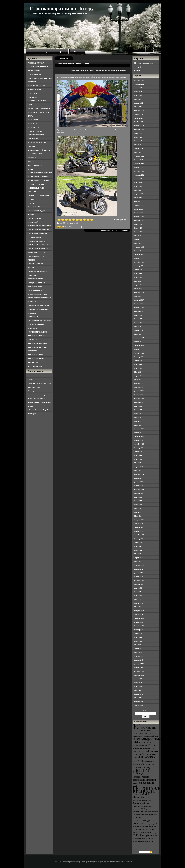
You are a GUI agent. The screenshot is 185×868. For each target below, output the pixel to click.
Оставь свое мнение (121, 230)
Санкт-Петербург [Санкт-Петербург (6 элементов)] (143, 795)
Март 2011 (138, 607)
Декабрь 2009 (139, 664)
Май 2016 (138, 372)
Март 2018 (138, 289)
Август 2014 (139, 452)
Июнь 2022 (138, 95)
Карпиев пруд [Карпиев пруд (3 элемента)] (137, 764)
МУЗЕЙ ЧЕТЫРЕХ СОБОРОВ (39, 180)
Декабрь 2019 (139, 209)
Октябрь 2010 (139, 626)
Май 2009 (138, 690)
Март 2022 (138, 107)
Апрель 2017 (139, 330)
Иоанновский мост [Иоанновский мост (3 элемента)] (150, 761)
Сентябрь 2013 (139, 493)
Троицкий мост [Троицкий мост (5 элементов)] (142, 803)
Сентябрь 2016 (139, 357)
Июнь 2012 (138, 550)
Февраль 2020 (139, 202)
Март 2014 (138, 471)
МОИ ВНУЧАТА (34, 158)
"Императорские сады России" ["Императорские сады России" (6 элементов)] (145, 729)
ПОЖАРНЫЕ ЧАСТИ (36, 279)
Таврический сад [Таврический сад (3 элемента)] (145, 801)
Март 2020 (138, 198)
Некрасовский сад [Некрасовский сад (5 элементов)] (143, 784)
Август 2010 (139, 633)
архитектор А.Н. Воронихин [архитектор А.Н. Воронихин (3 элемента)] (142, 809)
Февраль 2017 (139, 338)
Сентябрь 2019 (139, 220)
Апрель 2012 (139, 558)
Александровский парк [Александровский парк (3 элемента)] (150, 736)
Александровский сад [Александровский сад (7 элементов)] (147, 740)
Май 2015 (138, 417)
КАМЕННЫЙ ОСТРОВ (36, 135)
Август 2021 (139, 133)
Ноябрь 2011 (139, 577)
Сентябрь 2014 (139, 448)
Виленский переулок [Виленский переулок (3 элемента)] (140, 751)
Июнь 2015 (138, 414)
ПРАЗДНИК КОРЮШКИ (37, 283)
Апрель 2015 (139, 421)
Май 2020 (138, 190)
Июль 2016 (138, 364)
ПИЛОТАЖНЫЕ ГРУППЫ (38, 271)
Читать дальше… (121, 220)
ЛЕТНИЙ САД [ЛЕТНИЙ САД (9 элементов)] (142, 772)
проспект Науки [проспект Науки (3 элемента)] (138, 832)
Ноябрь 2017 (139, 304)
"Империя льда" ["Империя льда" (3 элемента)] (138, 733)
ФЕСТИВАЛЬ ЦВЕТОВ (36, 359)
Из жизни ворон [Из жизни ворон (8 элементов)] (144, 759)
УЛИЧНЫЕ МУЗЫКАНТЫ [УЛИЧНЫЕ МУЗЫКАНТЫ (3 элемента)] (142, 806)
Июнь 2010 (138, 641)
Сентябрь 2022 (139, 84)
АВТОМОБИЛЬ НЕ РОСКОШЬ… (40, 78)
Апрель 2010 (139, 649)
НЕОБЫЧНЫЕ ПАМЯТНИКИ (39, 196)
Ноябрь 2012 (139, 531)
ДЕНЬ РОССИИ (34, 127)
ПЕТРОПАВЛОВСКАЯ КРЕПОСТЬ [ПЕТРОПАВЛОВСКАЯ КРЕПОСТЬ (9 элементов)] (155, 790)
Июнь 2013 (138, 505)
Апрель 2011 (139, 603)
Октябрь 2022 (139, 80)
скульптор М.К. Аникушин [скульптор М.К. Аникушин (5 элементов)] (145, 834)
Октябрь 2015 (139, 399)
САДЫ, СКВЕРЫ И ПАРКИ (38, 294)
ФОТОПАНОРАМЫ (35, 366)
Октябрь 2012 (139, 535)
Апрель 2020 (139, 194)
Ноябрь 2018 (139, 258)
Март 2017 (138, 334)
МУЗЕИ (31, 169)
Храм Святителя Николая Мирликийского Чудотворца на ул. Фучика (40, 402)
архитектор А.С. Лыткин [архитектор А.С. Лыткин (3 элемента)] (141, 812)
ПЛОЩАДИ (32, 275)
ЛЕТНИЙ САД (33, 139)
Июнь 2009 (138, 687)
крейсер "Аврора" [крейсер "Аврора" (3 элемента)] (151, 824)
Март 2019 (138, 243)
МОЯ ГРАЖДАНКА (35, 165)
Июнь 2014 (138, 459)
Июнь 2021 (138, 141)
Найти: (145, 711)
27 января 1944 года (35, 74)
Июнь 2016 (138, 368)
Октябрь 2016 (139, 353)
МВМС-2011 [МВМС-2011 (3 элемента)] (137, 777)
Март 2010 (138, 652)
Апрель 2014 (139, 467)
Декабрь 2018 (139, 255)
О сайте (77, 52)
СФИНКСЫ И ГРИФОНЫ (37, 324)
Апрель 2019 (139, 239)
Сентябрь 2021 (139, 130)
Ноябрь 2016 (139, 349)
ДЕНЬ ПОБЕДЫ (34, 124)
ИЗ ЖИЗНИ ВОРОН (35, 131)
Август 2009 (139, 679)
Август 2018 (139, 270)
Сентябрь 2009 (139, 675)
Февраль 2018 (139, 292)
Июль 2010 (138, 637)
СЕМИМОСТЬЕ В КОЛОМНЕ (39, 305)
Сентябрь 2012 (139, 539)
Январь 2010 (139, 660)
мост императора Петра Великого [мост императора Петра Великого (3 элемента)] (144, 827)
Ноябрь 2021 (139, 122)
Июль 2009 (138, 683)
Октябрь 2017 (139, 308)
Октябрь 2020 (139, 171)
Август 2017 (139, 315)
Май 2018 (138, 281)
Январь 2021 (139, 160)
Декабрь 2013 (139, 482)
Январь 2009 (139, 705)
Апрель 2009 (139, 694)
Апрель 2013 (139, 512)
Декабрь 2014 (139, 436)
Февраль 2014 (139, 474)
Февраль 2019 (139, 247)
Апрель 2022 (139, 103)
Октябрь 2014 (139, 444)
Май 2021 (138, 145)
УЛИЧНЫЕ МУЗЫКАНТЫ (38, 332)
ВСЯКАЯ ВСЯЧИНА (35, 89)
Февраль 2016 (139, 383)
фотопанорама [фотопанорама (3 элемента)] (143, 841)
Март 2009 (138, 698)
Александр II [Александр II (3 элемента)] (137, 736)
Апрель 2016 (139, 376)
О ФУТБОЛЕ (33, 203)
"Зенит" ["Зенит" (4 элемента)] (137, 725)
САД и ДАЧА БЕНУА (35, 290)
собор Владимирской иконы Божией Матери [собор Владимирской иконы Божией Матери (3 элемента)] (145, 838)
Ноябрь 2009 (139, 668)
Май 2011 (138, 599)
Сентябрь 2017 (139, 311)
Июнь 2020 (138, 186)
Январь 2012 (139, 569)
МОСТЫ (31, 161)
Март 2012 (138, 561)
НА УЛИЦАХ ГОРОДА (36, 184)
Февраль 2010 (139, 656)
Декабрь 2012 (139, 527)
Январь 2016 (139, 387)
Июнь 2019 (138, 232)
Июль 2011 (138, 592)
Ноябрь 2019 (139, 213)
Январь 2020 (139, 205)
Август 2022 (139, 88)
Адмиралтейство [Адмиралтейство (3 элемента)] (150, 733)
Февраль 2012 (139, 565)
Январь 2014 (139, 478)
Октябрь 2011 (139, 580)
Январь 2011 (139, 615)
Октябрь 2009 (139, 671)
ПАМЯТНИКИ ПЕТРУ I (36, 241)
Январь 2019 (139, 251)
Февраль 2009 (139, 702)
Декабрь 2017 (139, 300)
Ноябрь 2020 (139, 167)
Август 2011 (138, 588)
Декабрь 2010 (139, 618)
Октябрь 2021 (139, 126)
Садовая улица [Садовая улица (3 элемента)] (138, 794)
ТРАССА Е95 (32, 328)
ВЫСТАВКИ (32, 93)
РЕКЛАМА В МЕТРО (36, 287)
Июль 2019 (138, 228)
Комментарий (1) (107, 230)
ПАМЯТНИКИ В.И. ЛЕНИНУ (38, 230)
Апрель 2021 (139, 148)
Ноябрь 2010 (139, 622)
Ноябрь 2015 (139, 395)
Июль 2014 (138, 455)
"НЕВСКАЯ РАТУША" (36, 63)
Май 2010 (138, 645)
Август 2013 (139, 497)
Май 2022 (138, 99)
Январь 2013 (139, 524)
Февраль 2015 (139, 429)
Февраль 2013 (139, 520)
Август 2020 (139, 179)
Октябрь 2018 (139, 262)
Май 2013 (138, 508)
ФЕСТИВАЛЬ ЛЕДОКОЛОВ (38, 343)
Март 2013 (138, 516)
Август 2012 (139, 543)
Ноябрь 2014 (139, 440)
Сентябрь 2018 (139, 266)
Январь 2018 (139, 296)
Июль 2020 (138, 183)
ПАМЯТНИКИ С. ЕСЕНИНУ (38, 245)
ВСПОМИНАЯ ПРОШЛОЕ (38, 86)
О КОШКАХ (32, 199)
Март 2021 (138, 152)
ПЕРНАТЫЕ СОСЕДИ (36, 256)
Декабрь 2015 (139, 391)
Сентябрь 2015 (139, 402)
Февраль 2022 (139, 111)
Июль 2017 (138, 319)
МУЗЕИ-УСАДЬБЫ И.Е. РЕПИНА (40, 173)
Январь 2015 (139, 433)
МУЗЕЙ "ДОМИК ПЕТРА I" (38, 177)
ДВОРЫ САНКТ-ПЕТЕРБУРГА (39, 108)
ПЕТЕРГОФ (32, 260)
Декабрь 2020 (139, 164)
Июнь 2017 (138, 323)
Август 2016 (139, 361)
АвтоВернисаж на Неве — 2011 (73, 64)
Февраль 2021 (139, 156)
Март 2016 (138, 380)
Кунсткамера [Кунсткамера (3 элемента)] (146, 767)
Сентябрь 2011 (139, 584)
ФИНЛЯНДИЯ (33, 362)
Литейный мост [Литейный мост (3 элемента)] (148, 774)
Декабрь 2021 (139, 118)
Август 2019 (139, 224)
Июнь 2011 (138, 596)
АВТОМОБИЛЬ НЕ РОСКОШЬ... (116, 71)
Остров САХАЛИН (35, 207)
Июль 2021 (138, 137)
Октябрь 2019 (139, 217)
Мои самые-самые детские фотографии (47, 52)
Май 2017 (138, 327)
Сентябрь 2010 (139, 630)
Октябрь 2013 (139, 489)
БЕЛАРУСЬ (32, 82)
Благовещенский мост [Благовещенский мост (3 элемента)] (140, 745)
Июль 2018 (138, 273)
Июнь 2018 (138, 277)
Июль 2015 (138, 410)
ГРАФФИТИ (32, 97)
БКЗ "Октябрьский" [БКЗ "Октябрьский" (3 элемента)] (145, 742)
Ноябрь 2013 (139, 486)
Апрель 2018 (139, 285)
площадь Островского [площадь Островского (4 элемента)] (144, 829)
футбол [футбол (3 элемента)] (151, 841)
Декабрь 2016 (139, 345)
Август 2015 (139, 406)
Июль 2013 (138, 501)
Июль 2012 (138, 546)
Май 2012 (138, 554)
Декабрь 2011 (139, 573)
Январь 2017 (139, 342)
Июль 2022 (138, 92)
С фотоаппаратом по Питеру (62, 8)
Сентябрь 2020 (139, 175)
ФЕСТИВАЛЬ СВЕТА (36, 355)
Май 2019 (138, 236)
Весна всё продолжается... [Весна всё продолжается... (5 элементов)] (145, 747)
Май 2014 (138, 463)
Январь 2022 (139, 114)
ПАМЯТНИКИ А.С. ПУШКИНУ (39, 226)
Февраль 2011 (139, 611)
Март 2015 (138, 425)
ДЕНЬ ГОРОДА (33, 120)
